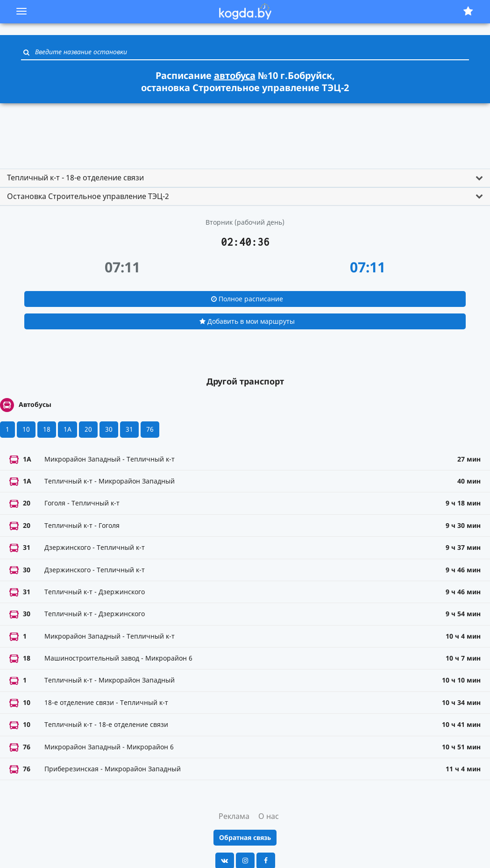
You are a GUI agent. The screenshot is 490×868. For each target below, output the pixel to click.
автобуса (235, 75)
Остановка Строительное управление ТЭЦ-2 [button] (88, 196)
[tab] (245, 178)
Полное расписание (247, 299)
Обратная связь (245, 837)
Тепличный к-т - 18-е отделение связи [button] (75, 178)
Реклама (234, 816)
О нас (269, 816)
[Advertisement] (245, 132)
